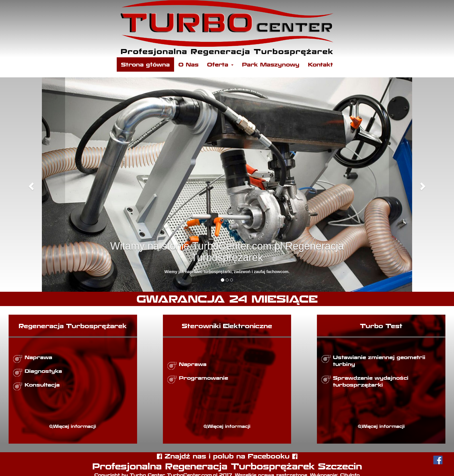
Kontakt (320, 64)
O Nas (188, 64)
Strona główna (145, 64)
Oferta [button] (220, 64)
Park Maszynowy (271, 64)
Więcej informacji (73, 426)
